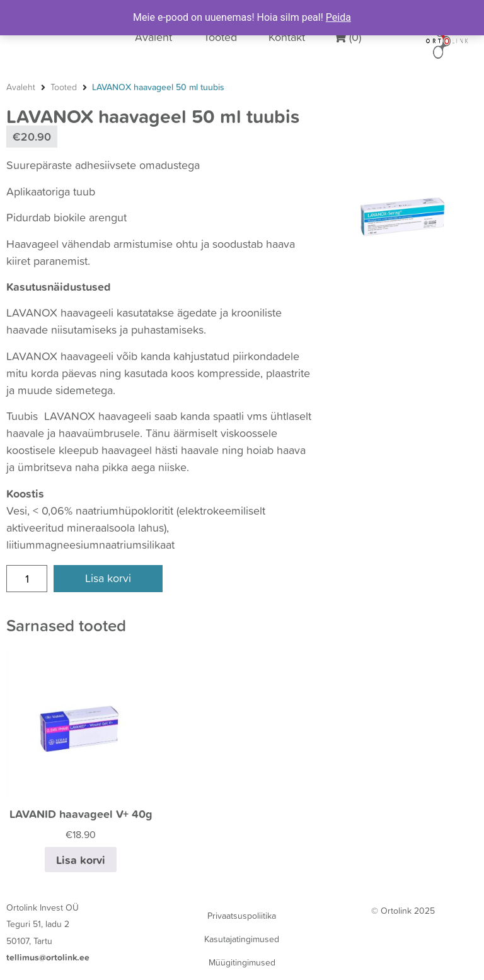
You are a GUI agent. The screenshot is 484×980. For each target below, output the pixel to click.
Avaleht (21, 87)
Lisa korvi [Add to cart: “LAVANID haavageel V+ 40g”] (81, 860)
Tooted (64, 87)
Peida (338, 17)
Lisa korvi (108, 578)
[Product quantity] (27, 579)
